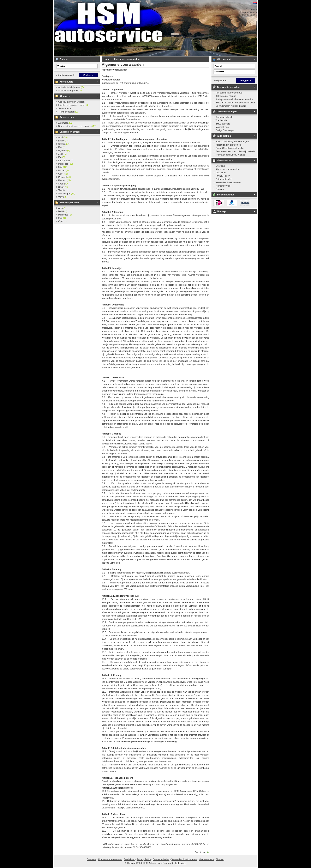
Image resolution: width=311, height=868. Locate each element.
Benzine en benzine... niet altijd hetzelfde (235, 151)
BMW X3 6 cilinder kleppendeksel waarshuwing (235, 103)
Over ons (220, 166)
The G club (221, 120)
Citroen (64, 144)
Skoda (64, 184)
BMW (64, 141)
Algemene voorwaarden (127, 59)
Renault (65, 180)
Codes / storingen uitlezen (71, 102)
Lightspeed (181, 863)
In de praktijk (224, 136)
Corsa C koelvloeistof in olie (230, 148)
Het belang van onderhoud (229, 93)
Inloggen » (246, 80)
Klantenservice (225, 160)
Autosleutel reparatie (70, 91)
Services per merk (69, 202)
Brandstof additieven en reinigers (77, 126)
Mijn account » (250, 15)
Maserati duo (222, 127)
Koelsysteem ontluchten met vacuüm (234, 99)
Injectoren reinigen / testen (73, 105)
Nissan (64, 170)
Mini (63, 167)
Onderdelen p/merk (70, 132)
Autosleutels (66, 82)
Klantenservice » (248, 12)
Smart (63, 187)
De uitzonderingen (227, 111)
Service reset (65, 108)
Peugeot (65, 177)
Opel (63, 174)
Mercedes (66, 164)
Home (107, 59)
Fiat (62, 147)
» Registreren (220, 80)
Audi (63, 137)
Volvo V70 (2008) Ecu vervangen (232, 141)
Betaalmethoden (224, 179)
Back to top (200, 852)
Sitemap (220, 189)
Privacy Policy (223, 176)
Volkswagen (67, 194)
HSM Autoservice (109, 28)
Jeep (62, 154)
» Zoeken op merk (65, 75)
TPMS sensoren (68, 112)
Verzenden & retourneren (228, 182)
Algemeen (65, 96)
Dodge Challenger (225, 130)
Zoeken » (88, 75)
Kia (62, 157)
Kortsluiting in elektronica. (229, 145)
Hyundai (64, 151)
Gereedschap (67, 117)
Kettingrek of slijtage (226, 96)
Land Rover (66, 160)
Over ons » (251, 9)
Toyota (63, 190)
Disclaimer (221, 172)
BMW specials (223, 124)
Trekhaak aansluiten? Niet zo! (231, 155)
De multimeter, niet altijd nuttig (231, 106)
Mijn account (224, 59)
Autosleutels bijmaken (71, 87)
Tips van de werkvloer (229, 87)
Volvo (63, 197)
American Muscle (224, 117)
